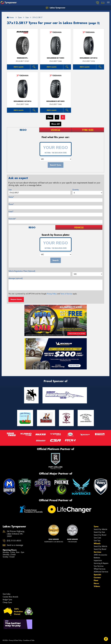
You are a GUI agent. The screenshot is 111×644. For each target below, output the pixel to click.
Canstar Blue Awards (10, 597)
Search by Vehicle (100, 529)
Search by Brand (100, 535)
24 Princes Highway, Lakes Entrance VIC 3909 (16, 534)
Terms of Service (66, 294)
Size (10, 190)
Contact (97, 577)
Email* (11, 211)
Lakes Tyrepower (55, 8)
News (96, 583)
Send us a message (15, 545)
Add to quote (19, 67)
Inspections (98, 560)
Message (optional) (16, 278)
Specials (97, 575)
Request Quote (16, 299)
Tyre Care (97, 538)
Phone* (11, 204)
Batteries (97, 558)
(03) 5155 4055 (14, 541)
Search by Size (99, 532)
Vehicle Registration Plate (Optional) (22, 271)
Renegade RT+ (22, 58)
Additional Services (101, 572)
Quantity (75, 190)
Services (97, 552)
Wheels (97, 543)
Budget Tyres (7, 600)
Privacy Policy (52, 294)
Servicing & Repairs (101, 563)
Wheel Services (100, 569)
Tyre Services (99, 566)
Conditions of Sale (29, 640)
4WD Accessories (100, 555)
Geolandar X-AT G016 (89, 58)
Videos (97, 586)
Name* (11, 197)
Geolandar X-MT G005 (55, 101)
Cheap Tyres (7, 602)
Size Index (7, 594)
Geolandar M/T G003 (55, 58)
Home (10, 17)
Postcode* (12, 219)
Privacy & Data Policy (15, 640)
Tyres (96, 526)
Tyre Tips (97, 541)
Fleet (96, 580)
